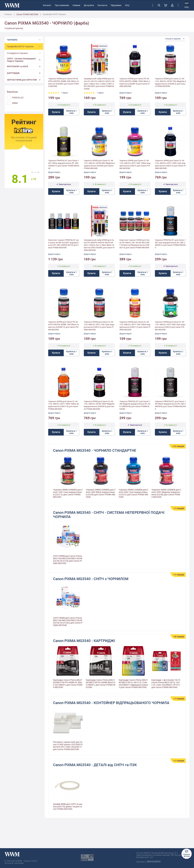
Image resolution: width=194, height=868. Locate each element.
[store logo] (12, 5)
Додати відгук (125, 93)
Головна (8, 14)
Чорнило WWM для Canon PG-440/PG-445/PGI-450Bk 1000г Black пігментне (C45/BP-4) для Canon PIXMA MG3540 (135, 83)
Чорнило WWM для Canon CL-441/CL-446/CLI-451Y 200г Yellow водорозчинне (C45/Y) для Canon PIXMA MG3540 (135, 164)
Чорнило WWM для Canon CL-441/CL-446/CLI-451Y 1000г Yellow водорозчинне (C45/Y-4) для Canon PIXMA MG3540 (64, 405)
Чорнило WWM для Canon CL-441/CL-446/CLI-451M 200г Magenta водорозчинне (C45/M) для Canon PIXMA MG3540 (99, 164)
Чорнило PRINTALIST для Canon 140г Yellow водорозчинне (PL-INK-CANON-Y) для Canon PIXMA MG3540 (64, 164)
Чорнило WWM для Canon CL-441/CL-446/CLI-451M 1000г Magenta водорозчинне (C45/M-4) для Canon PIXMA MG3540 (99, 405)
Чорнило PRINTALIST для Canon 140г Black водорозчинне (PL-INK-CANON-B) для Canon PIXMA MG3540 (170, 405)
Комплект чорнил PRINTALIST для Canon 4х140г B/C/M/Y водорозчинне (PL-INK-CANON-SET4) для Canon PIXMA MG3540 (64, 244)
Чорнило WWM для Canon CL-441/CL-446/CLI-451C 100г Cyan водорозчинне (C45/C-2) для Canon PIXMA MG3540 (99, 326)
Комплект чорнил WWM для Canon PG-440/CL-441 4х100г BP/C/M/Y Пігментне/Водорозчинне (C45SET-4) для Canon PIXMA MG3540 (135, 244)
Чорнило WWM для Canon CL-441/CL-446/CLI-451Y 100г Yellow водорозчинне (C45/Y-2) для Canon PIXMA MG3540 (135, 326)
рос (187, 7)
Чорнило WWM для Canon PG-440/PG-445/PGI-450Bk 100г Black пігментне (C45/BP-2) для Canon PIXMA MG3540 (64, 326)
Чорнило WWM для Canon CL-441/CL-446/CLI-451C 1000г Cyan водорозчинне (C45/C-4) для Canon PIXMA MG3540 (170, 164)
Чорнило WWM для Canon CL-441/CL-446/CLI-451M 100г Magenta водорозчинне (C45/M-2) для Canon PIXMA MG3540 (170, 83)
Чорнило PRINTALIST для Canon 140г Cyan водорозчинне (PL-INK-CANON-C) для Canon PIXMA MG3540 (170, 244)
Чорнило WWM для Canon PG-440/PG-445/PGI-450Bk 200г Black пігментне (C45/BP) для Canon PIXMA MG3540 (64, 83)
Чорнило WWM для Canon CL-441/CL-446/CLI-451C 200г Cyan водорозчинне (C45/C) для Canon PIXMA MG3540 (170, 326)
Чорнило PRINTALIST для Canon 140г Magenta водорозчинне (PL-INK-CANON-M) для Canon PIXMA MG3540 (135, 405)
